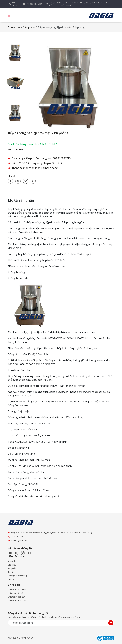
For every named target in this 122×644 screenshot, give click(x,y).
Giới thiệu (12, 565)
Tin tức (11, 572)
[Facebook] (10, 553)
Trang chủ (14, 27)
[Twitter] (23, 553)
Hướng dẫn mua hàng (17, 576)
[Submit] (111, 622)
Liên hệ (11, 579)
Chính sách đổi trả (16, 593)
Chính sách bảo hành (17, 590)
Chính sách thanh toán (17, 601)
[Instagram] (16, 553)
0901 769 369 (16, 4)
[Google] (29, 553)
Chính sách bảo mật (16, 597)
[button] (9, 15)
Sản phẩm (29, 27)
